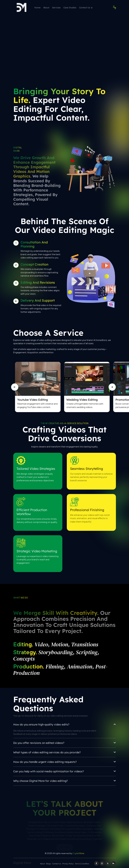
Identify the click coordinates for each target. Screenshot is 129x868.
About (46, 8)
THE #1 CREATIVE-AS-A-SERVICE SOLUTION (64, 423)
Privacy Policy (68, 864)
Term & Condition (82, 864)
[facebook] (96, 863)
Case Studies (70, 8)
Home (37, 8)
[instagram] (102, 863)
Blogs (49, 864)
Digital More (18, 149)
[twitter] (108, 863)
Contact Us (86, 8)
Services (56, 8)
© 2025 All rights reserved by (64, 853)
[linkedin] (113, 863)
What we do (21, 598)
